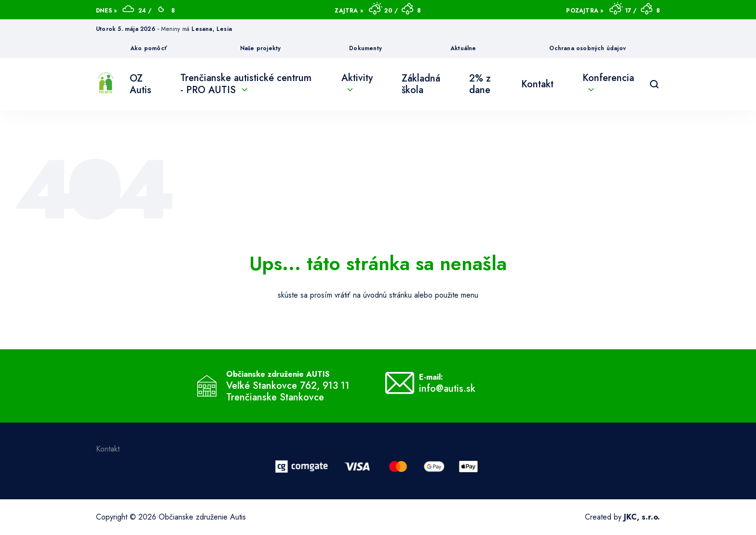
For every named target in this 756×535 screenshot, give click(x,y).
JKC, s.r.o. (642, 517)
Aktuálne (463, 48)
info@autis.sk (447, 389)
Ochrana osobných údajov (587, 48)
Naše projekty (261, 48)
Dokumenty (365, 48)
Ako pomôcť (148, 48)
